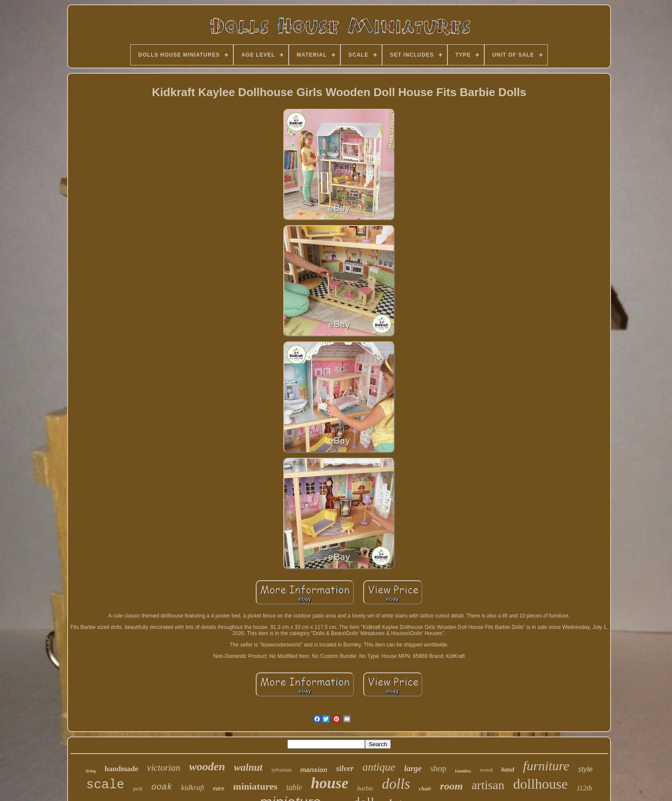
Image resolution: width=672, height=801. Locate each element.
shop (438, 768)
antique (379, 767)
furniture (546, 766)
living (91, 771)
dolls (396, 784)
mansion (314, 770)
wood (486, 770)
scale (105, 785)
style (585, 769)
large (413, 768)
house (330, 783)
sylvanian (281, 770)
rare (219, 788)
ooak (162, 787)
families (463, 771)
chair (425, 788)
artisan (488, 785)
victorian (164, 768)
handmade (122, 769)
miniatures (256, 786)
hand (508, 770)
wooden (207, 767)
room (451, 786)
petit (138, 789)
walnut (248, 767)
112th (584, 788)
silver (345, 769)
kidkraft (193, 788)
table (294, 787)
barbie (365, 788)
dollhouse (540, 784)
